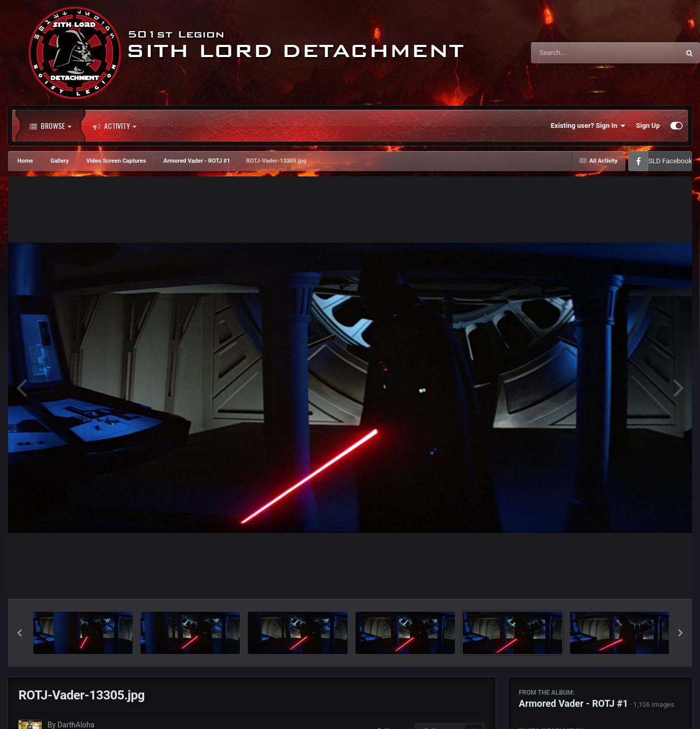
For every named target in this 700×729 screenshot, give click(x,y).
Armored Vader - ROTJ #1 (573, 703)
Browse (50, 126)
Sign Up (648, 125)
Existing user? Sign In (588, 126)
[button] (20, 633)
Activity (115, 126)
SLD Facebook (670, 161)
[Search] (578, 53)
